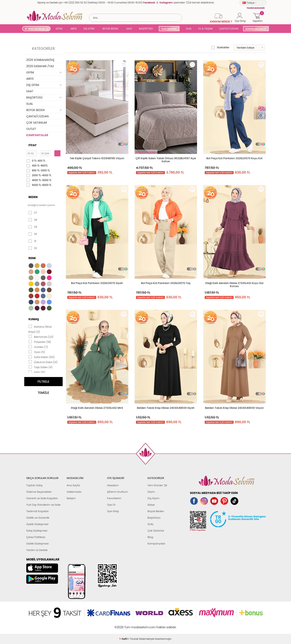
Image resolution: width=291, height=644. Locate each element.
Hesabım (113, 485)
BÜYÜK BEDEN (110, 29)
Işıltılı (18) (37, 372)
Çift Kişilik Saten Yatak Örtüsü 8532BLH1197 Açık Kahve (166, 160)
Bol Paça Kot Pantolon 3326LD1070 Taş (166, 283)
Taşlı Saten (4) (40, 367)
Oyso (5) (37, 352)
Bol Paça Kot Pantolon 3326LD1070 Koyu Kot (234, 158)
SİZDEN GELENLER (256, 29)
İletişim (71, 498)
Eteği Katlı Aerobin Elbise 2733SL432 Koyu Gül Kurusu (235, 285)
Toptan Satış (34, 485)
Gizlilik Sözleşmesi (37, 544)
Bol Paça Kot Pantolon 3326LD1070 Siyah (97, 283)
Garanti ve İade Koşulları (42, 498)
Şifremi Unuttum (118, 492)
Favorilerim (114, 498)
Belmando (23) (41, 337)
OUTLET (31, 129)
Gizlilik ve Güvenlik (38, 518)
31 (32, 241)
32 (33, 248)
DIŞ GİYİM (89, 29)
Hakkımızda (74, 492)
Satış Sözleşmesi (37, 531)
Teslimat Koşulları (37, 511)
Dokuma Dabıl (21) (43, 362)
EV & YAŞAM (206, 29)
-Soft (123, 625)
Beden (33, 197)
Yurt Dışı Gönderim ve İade (43, 505)
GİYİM (59, 29)
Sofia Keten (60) (42, 357)
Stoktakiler (220, 48)
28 (33, 220)
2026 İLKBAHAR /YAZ (40, 66)
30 (33, 234)
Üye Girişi (113, 511)
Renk (32, 258)
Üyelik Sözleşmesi (37, 524)
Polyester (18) (40, 342)
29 (33, 227)
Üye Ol (111, 505)
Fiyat (33, 145)
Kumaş (34, 319)
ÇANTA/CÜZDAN (229, 29)
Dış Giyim (153, 498)
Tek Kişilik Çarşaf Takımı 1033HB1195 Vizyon (97, 158)
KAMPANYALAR (37, 135)
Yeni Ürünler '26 (157, 485)
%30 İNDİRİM (169, 29)
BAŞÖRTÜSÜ (146, 29)
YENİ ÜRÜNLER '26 (38, 29)
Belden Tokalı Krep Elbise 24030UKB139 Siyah (166, 408)
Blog (150, 537)
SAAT (129, 29)
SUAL (188, 29)
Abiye (151, 505)
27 (33, 213)
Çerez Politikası (36, 537)
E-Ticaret (133, 625)
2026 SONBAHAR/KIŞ (40, 60)
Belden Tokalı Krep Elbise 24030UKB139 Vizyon (234, 408)
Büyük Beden (156, 511)
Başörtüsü (154, 518)
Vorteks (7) (38, 347)
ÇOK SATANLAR (37, 123)
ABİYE (74, 29)
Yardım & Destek (37, 550)
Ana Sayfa (73, 485)
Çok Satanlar (156, 531)
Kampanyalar (156, 544)
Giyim (151, 492)
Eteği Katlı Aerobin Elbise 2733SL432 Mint (97, 408)
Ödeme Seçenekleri (39, 492)
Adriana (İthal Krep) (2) (40, 329)
